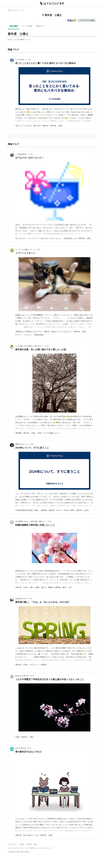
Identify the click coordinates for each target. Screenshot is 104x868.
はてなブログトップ (46, 848)
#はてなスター (21, 238)
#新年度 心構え (57, 126)
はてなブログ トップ (16, 10)
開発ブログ (34, 848)
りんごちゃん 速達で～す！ (24, 250)
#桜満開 (18, 433)
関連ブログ (40, 26)
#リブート (19, 335)
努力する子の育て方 (22, 676)
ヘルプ (27, 848)
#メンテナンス (34, 238)
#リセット (29, 335)
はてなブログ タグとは (15, 848)
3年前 (32, 444)
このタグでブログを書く (87, 20)
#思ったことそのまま (24, 126)
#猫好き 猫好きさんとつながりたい (58, 332)
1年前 (47, 346)
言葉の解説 (14, 26)
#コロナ (59, 510)
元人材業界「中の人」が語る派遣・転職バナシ (31, 521)
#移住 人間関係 (41, 510)
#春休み (46, 126)
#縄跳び (44, 665)
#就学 (18, 737)
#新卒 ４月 (67, 587)
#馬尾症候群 (39, 335)
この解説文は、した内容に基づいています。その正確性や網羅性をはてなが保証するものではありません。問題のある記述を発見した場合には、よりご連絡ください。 (19, 40)
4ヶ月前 (28, 60)
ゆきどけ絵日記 (20, 748)
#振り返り (37, 126)
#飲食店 (52, 510)
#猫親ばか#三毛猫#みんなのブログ (29, 332)
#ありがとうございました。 (52, 238)
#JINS (40, 433)
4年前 (29, 748)
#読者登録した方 (70, 238)
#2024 (66, 510)
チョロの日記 (20, 60)
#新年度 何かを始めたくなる (27, 835)
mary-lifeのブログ (21, 599)
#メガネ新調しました (52, 433)
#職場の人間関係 (54, 587)
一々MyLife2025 (21, 154)
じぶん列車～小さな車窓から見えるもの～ (29, 346)
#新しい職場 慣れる (38, 587)
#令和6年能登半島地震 (24, 510)
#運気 (72, 510)
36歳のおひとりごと (22, 444)
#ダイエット (35, 665)
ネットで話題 (27, 26)
